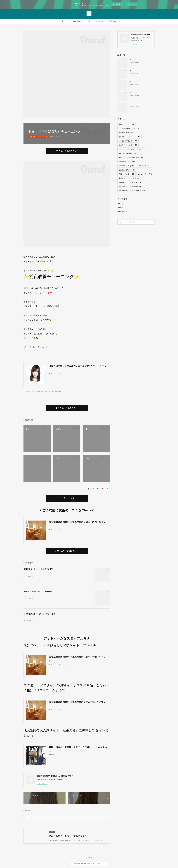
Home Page (76, 21)
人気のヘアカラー (127, 174)
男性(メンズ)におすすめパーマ (131, 157)
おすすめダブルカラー (128, 141)
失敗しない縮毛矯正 (127, 153)
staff (88, 21)
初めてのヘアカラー (127, 170)
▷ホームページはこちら (66, 551)
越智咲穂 (137, 182)
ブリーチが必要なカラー (129, 128)
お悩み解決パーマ (127, 162)
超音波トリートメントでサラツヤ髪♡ (38, 569)
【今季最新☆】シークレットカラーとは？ (40, 614)
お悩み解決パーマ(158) (48, 392)
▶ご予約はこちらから (66, 408)
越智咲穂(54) (58, 392)
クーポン (99, 21)
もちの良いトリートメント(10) (32, 392)
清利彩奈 (137, 187)
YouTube (112, 21)
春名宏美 (124, 187)
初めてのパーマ (126, 166)
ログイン (132, 4)
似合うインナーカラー (128, 145)
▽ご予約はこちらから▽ (66, 151)
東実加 (123, 178)
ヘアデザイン (138, 191)
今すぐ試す (117, 4)
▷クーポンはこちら (66, 498)
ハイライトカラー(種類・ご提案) (131, 149)
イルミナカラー (145, 174)
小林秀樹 (124, 191)
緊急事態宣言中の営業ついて (139, 59)
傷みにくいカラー (127, 124)
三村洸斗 (135, 178)
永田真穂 (124, 182)
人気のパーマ (144, 166)
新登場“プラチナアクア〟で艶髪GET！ (39, 591)
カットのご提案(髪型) (127, 133)
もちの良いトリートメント (39, 137)
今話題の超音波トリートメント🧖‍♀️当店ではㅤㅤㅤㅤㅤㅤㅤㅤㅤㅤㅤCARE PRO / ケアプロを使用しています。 (52, 574)
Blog (64, 21)
